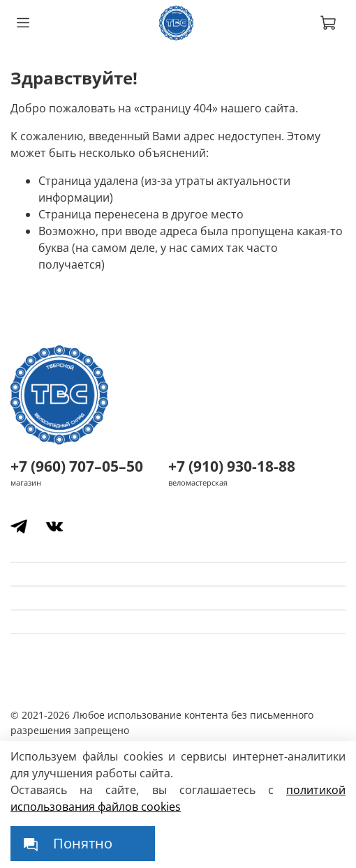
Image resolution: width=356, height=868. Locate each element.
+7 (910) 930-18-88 (232, 466)
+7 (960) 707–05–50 (77, 466)
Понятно (83, 843)
